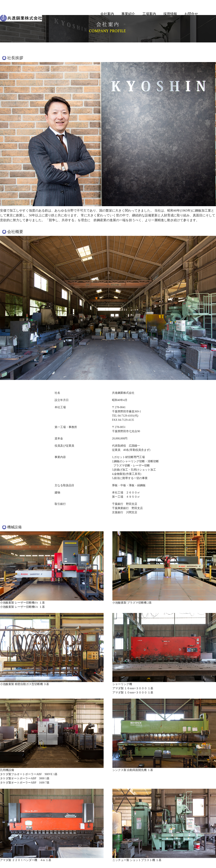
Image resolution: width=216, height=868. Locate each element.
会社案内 (107, 14)
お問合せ (191, 14)
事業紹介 (128, 14)
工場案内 (149, 14)
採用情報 (170, 14)
